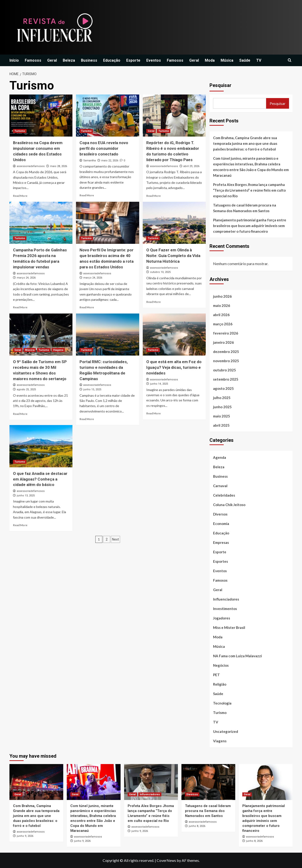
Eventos (154, 60)
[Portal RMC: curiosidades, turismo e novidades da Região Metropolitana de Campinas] (107, 335)
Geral (52, 60)
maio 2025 (222, 416)
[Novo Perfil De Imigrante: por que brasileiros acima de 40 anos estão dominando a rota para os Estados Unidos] (107, 223)
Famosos (33, 60)
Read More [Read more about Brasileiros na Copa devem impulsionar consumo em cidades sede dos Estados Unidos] (20, 196)
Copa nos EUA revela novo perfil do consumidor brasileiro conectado (104, 148)
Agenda (220, 457)
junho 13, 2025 (26, 496)
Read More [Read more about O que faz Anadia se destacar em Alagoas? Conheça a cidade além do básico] (20, 525)
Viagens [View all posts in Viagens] (58, 350)
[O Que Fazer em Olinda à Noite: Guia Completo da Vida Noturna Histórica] (174, 223)
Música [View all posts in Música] (30, 350)
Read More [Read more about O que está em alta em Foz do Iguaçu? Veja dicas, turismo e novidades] (153, 413)
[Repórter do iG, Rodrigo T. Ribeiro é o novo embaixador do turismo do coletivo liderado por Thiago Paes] (174, 116)
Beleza (69, 60)
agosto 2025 (223, 388)
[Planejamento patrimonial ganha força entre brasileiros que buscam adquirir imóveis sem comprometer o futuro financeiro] (266, 782)
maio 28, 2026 (59, 166)
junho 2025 (222, 407)
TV (259, 60)
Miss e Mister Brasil (229, 627)
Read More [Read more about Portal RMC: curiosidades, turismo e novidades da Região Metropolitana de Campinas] (87, 419)
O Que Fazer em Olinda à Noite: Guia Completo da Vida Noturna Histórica (173, 256)
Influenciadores (226, 599)
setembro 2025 (226, 379)
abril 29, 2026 (191, 166)
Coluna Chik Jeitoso (229, 505)
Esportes (220, 561)
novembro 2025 (226, 361)
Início (14, 60)
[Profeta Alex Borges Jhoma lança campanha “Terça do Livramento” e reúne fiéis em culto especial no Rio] (151, 782)
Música (227, 60)
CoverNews (166, 860)
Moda (210, 60)
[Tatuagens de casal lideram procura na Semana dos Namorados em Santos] (208, 782)
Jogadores (222, 618)
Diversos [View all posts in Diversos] (192, 794)
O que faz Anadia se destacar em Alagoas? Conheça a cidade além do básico (40, 479)
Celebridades (224, 495)
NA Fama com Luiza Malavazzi (237, 656)
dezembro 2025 (226, 352)
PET (216, 675)
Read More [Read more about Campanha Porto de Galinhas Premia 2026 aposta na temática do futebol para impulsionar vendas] (20, 307)
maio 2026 (222, 305)
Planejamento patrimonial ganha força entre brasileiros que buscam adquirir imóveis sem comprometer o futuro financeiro (250, 226)
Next (115, 539)
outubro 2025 (224, 370)
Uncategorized (226, 731)
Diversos (220, 514)
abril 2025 (221, 425)
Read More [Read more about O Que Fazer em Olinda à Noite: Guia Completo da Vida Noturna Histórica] (153, 302)
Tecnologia (222, 703)
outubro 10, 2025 (160, 272)
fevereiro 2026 (226, 333)
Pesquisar (220, 85)
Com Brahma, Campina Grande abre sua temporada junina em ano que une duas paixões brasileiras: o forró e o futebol (245, 143)
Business (89, 60)
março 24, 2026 (26, 278)
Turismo (220, 713)
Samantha (90, 161)
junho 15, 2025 (92, 389)
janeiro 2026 (223, 342)
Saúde (245, 60)
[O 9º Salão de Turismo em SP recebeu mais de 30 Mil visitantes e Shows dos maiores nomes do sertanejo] (41, 335)
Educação (112, 60)
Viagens (220, 741)
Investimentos (225, 609)
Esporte (133, 60)
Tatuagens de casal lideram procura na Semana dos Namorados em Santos (245, 208)
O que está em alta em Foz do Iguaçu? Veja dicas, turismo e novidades (174, 367)
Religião (220, 684)
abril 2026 (221, 315)
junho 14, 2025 (159, 384)
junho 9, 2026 (25, 836)
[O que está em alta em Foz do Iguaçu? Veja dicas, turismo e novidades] (174, 335)
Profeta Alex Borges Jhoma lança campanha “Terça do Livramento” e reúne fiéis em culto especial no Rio (249, 190)
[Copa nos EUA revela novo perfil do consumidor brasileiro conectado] (107, 116)
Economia (221, 524)
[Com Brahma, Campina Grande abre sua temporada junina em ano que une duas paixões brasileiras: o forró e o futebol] (36, 782)
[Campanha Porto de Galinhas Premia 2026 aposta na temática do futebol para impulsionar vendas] (41, 223)
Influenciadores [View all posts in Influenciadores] (150, 794)
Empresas (221, 542)
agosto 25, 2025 (26, 389)
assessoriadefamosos (31, 166)
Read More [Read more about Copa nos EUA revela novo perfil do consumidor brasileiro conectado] (87, 195)
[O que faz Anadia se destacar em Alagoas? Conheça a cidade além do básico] (41, 446)
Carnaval (220, 486)
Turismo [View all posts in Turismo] (20, 131)
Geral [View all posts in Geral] (151, 131)
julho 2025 (222, 398)
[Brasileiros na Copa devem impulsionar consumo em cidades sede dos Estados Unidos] (41, 116)
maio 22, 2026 (110, 161)
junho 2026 (222, 296)
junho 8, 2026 (197, 826)
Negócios (221, 665)
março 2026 (223, 324)
